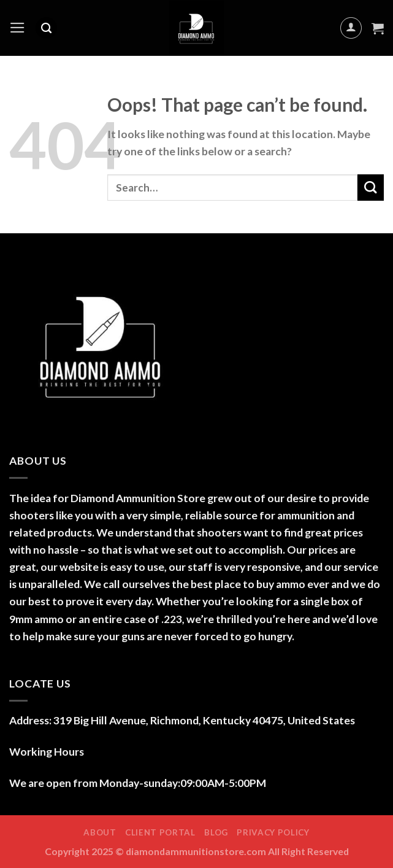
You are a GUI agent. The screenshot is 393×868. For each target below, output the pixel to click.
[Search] (46, 28)
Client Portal (160, 832)
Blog (216, 832)
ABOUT (100, 832)
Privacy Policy (273, 832)
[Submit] (371, 188)
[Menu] (17, 28)
